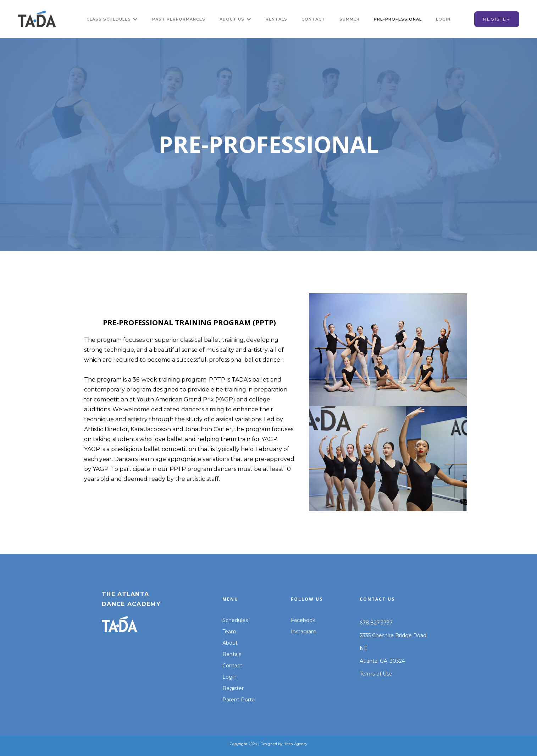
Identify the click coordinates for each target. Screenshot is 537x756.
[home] (37, 19)
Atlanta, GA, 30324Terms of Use (382, 667)
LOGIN (443, 19)
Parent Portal (239, 700)
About (230, 643)
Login (229, 677)
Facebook (303, 620)
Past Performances (179, 19)
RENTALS (276, 19)
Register (233, 688)
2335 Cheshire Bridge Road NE (393, 642)
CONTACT (313, 19)
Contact (232, 666)
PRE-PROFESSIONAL (398, 19)
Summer (350, 19)
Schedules (235, 620)
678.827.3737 (376, 623)
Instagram (304, 632)
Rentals (232, 654)
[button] (112, 19)
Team (229, 632)
